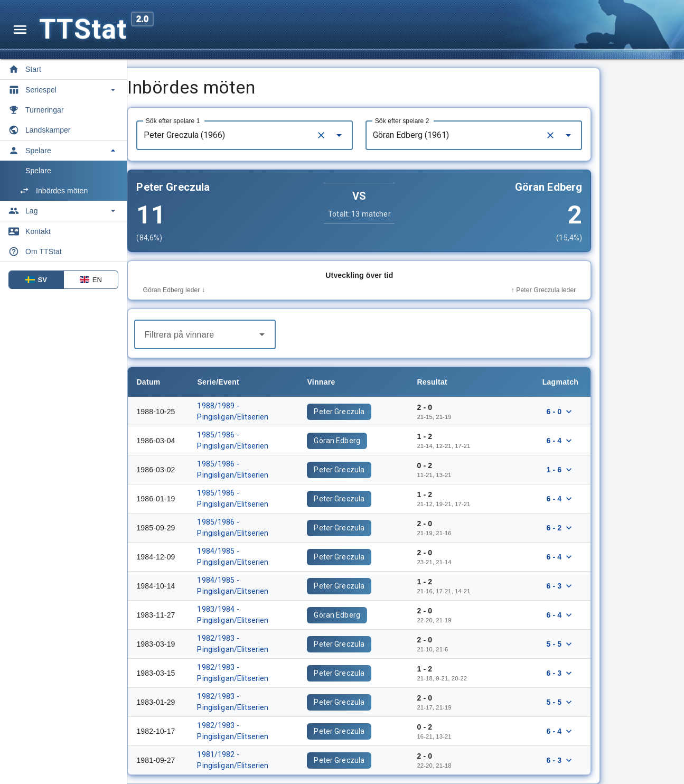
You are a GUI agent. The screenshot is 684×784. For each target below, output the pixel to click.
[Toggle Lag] (63, 211)
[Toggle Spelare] (63, 151)
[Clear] (368, 135)
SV (36, 280)
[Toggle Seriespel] (63, 90)
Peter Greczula (386, 412)
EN (91, 280)
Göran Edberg (383, 441)
